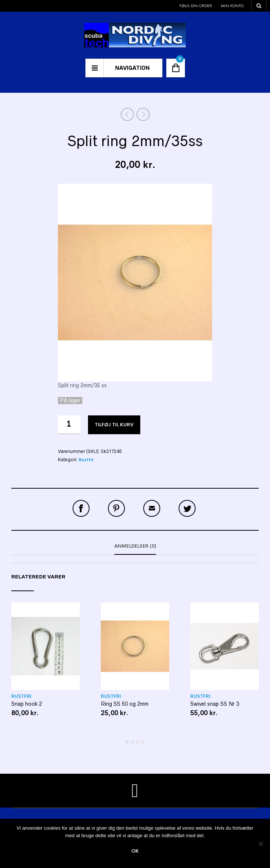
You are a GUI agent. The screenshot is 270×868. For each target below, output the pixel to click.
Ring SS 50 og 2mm (125, 704)
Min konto (232, 6)
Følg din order (196, 6)
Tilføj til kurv (114, 425)
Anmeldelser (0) (135, 546)
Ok (135, 851)
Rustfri (86, 460)
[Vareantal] (69, 425)
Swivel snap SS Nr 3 (215, 704)
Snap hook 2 (27, 704)
